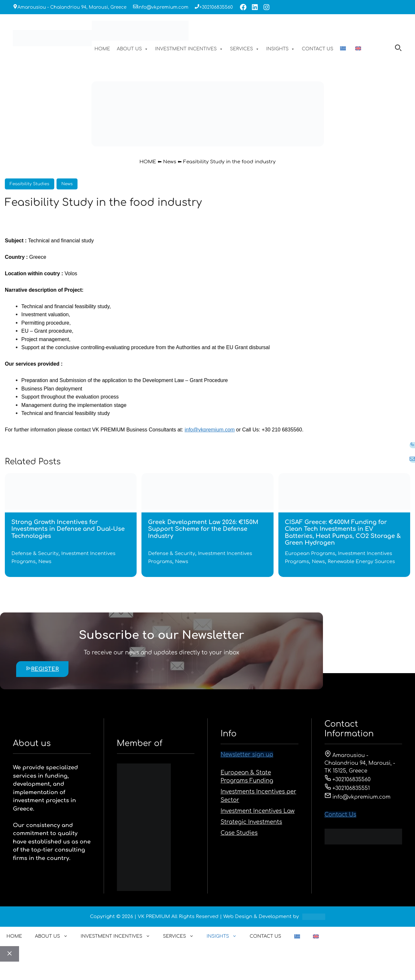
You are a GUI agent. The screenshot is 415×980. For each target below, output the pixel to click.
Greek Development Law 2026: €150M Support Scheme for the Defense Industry (203, 529)
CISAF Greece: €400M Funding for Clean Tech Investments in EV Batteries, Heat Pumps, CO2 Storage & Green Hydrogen (343, 533)
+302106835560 (216, 7)
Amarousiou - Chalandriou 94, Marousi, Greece (72, 7)
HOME (102, 49)
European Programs (310, 554)
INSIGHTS (280, 49)
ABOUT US (133, 49)
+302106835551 (347, 788)
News (170, 162)
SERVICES (245, 49)
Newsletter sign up (247, 755)
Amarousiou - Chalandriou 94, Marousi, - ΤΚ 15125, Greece (360, 763)
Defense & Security (35, 554)
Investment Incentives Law (258, 811)
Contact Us (341, 815)
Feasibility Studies (30, 184)
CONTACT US (317, 49)
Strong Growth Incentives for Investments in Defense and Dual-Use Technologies (68, 529)
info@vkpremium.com (163, 7)
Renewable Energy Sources (361, 562)
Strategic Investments (251, 822)
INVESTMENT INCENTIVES (189, 49)
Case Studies (239, 833)
